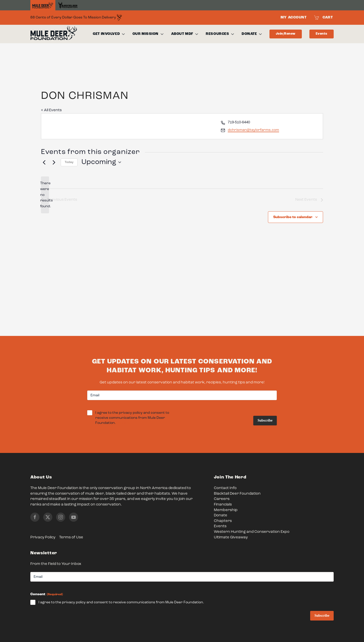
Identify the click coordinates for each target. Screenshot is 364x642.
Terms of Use (71, 537)
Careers (222, 499)
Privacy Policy (43, 537)
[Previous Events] (44, 162)
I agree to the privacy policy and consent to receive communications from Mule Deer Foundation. (132, 418)
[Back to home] (54, 34)
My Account (294, 17)
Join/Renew (286, 34)
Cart (324, 17)
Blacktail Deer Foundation (237, 494)
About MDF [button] (185, 34)
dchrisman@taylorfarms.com (253, 130)
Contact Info (225, 488)
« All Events (51, 110)
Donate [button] (252, 34)
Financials (223, 505)
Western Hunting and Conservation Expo (252, 532)
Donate (221, 515)
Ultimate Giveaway (231, 537)
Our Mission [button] (148, 34)
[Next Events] (54, 162)
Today (69, 162)
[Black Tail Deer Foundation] (68, 5)
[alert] (45, 195)
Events (322, 34)
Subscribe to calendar (293, 217)
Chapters (223, 521)
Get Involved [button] (109, 34)
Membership (226, 510)
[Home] (43, 5)
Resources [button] (220, 34)
